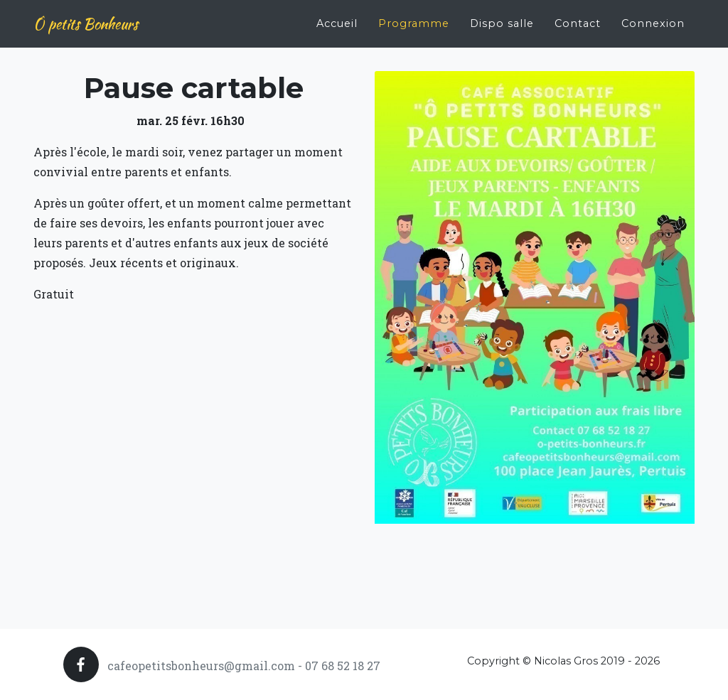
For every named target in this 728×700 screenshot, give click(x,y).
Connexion (653, 18)
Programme (414, 18)
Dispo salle (502, 18)
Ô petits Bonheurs (86, 19)
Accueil (337, 18)
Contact (578, 18)
